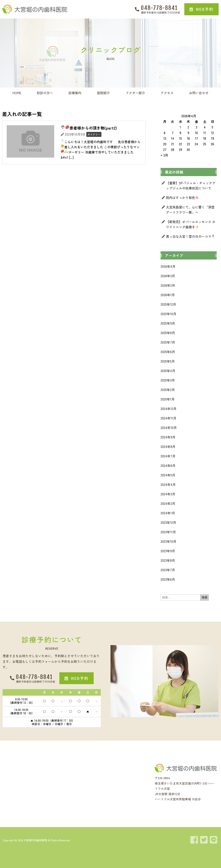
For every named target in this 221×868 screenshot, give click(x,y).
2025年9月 (168, 323)
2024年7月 (168, 456)
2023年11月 (168, 532)
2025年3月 (168, 380)
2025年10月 (168, 314)
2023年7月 (168, 570)
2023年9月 (168, 551)
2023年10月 (168, 541)
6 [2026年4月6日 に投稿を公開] (165, 133)
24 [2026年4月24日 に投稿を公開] (196, 144)
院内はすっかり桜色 (182, 198)
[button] (201, 9)
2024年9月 (168, 437)
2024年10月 (169, 428)
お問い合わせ (199, 93)
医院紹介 (103, 93)
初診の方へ (45, 93)
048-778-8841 (159, 8)
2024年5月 (168, 475)
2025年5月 (168, 361)
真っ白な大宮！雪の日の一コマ (190, 236)
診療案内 (75, 93)
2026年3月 (168, 276)
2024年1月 (168, 513)
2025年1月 (168, 399)
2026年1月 (168, 295)
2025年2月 (168, 390)
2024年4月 (168, 484)
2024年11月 (168, 418)
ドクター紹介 (135, 93)
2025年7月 (168, 342)
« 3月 (164, 155)
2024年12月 (169, 409)
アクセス (167, 93)
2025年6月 (168, 352)
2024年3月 (168, 494)
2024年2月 (168, 503)
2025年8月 (168, 333)
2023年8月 (168, 560)
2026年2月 (168, 285)
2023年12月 (168, 522)
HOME (17, 93)
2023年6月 (168, 579)
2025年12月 (168, 304)
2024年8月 (168, 447)
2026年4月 (168, 266)
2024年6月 (168, 465)
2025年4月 (168, 371)
